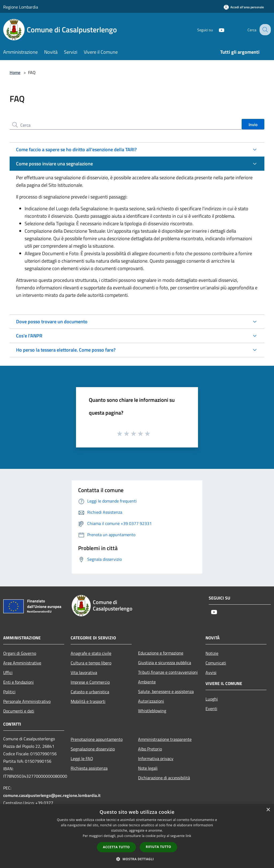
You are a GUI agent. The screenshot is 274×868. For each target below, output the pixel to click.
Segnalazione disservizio (93, 749)
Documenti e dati (19, 711)
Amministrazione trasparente (165, 739)
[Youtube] (217, 30)
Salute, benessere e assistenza (166, 691)
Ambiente (147, 682)
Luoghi (212, 699)
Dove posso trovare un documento (52, 322)
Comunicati (216, 663)
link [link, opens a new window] (189, 836)
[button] (137, 859)
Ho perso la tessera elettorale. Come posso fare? (66, 350)
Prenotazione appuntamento (97, 739)
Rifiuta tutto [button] (159, 847)
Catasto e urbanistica (90, 692)
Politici (9, 692)
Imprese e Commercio (90, 682)
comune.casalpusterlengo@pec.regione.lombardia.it (52, 795)
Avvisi (211, 672)
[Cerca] (264, 30)
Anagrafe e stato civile (91, 653)
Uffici (8, 672)
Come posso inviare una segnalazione (54, 164)
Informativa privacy (156, 758)
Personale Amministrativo (27, 701)
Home (15, 72)
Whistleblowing (152, 711)
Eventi (211, 709)
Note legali (148, 768)
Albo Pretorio (150, 749)
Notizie (212, 653)
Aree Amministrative (22, 663)
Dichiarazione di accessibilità (164, 778)
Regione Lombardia (21, 7)
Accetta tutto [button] (116, 847)
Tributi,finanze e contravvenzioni (168, 672)
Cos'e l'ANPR (29, 336)
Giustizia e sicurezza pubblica (165, 663)
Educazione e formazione (161, 653)
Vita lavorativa (84, 672)
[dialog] (137, 836)
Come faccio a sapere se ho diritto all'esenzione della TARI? (76, 149)
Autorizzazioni (151, 701)
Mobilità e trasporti (88, 701)
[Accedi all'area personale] (244, 7)
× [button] (268, 810)
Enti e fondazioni (18, 682)
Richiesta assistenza (89, 768)
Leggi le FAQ (82, 758)
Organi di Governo (20, 653)
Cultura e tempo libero (91, 663)
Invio (253, 124)
